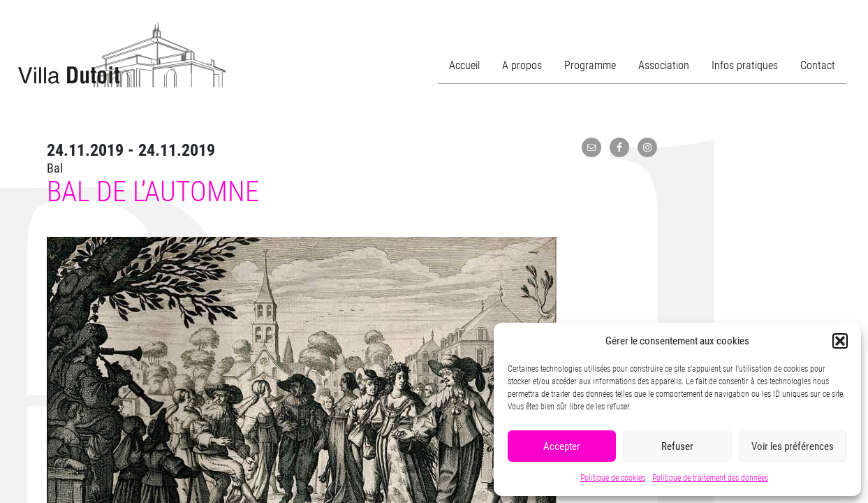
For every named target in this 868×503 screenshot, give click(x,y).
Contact (818, 65)
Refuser (677, 446)
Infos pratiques (745, 65)
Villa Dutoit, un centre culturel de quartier (122, 55)
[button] (840, 341)
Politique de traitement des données (710, 478)
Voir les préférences (793, 446)
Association (664, 65)
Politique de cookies (613, 478)
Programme (590, 65)
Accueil (464, 65)
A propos (522, 65)
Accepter (562, 446)
